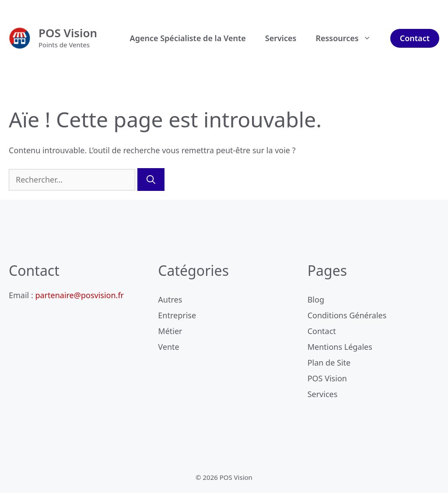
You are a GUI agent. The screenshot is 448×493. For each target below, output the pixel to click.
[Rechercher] (151, 180)
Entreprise (177, 315)
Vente (168, 347)
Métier (170, 331)
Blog (316, 299)
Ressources (348, 38)
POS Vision (68, 33)
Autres (170, 299)
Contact (415, 38)
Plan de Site (329, 363)
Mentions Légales (340, 347)
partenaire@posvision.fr (79, 295)
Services (281, 38)
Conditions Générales (347, 315)
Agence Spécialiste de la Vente (188, 38)
